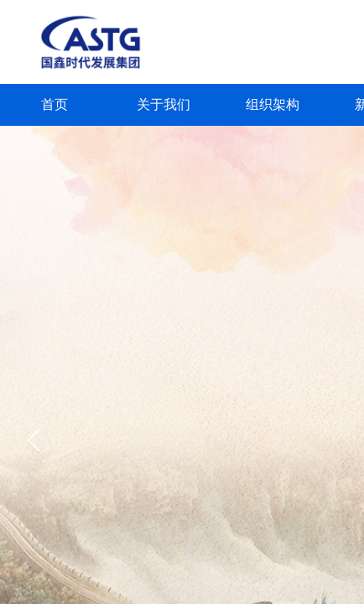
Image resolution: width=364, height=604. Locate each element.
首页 (55, 104)
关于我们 (164, 104)
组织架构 (273, 104)
